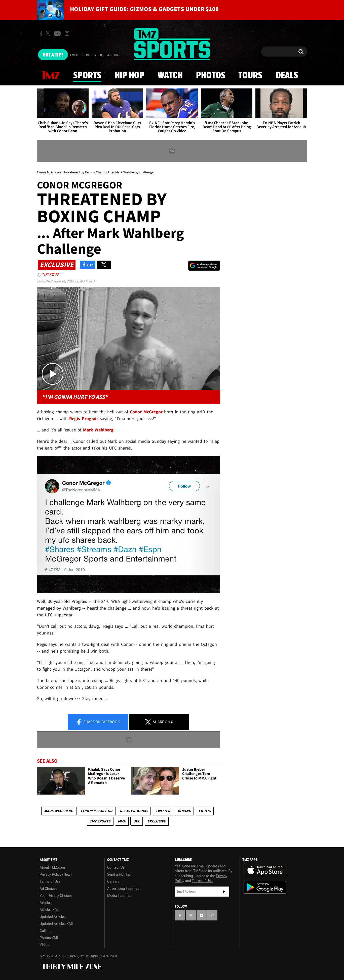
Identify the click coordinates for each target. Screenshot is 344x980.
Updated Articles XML (57, 924)
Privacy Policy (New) (56, 874)
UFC (137, 821)
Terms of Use (50, 881)
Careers (113, 881)
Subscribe (224, 892)
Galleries (47, 931)
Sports (87, 76)
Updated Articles (53, 917)
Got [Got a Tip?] (53, 55)
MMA (122, 821)
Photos (211, 76)
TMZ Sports (100, 821)
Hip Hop (129, 76)
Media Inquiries (119, 896)
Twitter (163, 811)
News (50, 75)
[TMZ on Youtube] (57, 33)
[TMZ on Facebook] (41, 34)
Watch (170, 76)
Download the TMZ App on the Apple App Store (265, 870)
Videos (45, 945)
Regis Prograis (134, 811)
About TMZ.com (52, 867)
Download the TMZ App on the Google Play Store (265, 887)
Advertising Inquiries (123, 889)
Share (98, 722)
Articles (46, 903)
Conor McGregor (97, 811)
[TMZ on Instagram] (67, 33)
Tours (250, 76)
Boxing (184, 811)
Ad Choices (49, 889)
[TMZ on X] (49, 34)
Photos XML (49, 938)
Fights (205, 811)
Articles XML (50, 910)
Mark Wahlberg (59, 811)
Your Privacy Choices (56, 896)
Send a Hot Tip (119, 874)
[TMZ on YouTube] (202, 915)
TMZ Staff (50, 275)
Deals (287, 76)
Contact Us (116, 867)
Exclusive (157, 821)
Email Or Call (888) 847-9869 (95, 55)
